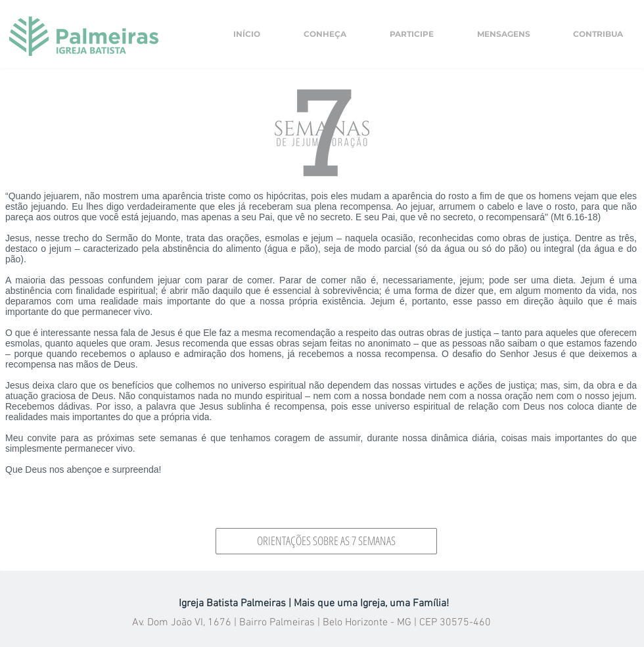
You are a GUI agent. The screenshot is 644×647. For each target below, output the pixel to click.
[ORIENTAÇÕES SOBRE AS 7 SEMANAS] (326, 541)
